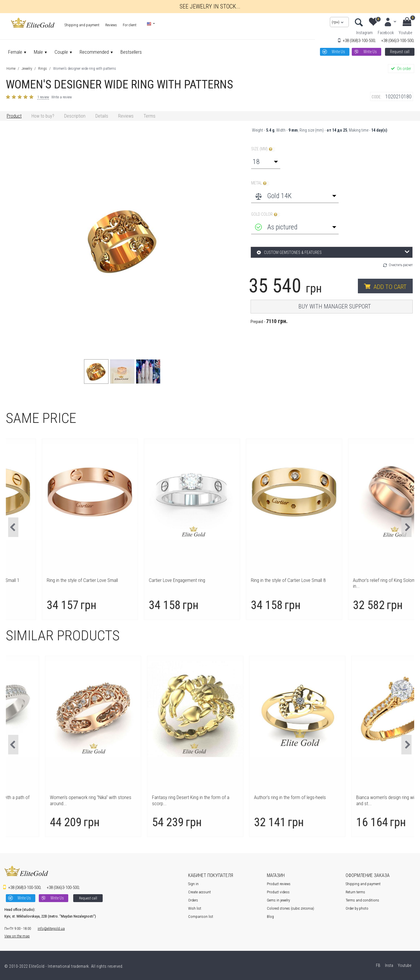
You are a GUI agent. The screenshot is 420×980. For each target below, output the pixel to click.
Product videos (278, 892)
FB (378, 965)
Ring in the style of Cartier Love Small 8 (357, 580)
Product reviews (279, 884)
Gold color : (266, 214)
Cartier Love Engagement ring (246, 580)
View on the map (17, 936)
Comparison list (201, 917)
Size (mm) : (263, 149)
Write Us (338, 52)
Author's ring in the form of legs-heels (356, 797)
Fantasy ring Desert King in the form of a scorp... (257, 800)
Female (15, 52)
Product (14, 116)
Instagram (364, 33)
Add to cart (390, 287)
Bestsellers (131, 52)
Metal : (260, 183)
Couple (61, 52)
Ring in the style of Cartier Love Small (151, 580)
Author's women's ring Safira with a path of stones (55, 800)
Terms (149, 116)
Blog (270, 917)
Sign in (193, 884)
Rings (43, 68)
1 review (43, 97)
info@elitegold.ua (51, 928)
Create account (199, 892)
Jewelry (27, 68)
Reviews (111, 25)
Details (102, 116)
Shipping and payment (82, 25)
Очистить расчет (401, 265)
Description (75, 116)
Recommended (94, 52)
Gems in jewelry (278, 900)
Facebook (386, 33)
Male (38, 52)
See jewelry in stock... (210, 6)
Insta (389, 965)
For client (130, 25)
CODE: (377, 97)
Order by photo (357, 908)
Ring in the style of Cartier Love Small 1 (51, 580)
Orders (193, 900)
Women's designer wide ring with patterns (85, 68)
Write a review (62, 97)
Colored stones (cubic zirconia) (290, 908)
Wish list (195, 908)
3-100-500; (359, 41)
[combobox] (266, 162)
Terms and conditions (362, 900)
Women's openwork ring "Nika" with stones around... (156, 800)
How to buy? (43, 116)
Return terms (355, 892)
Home (11, 68)
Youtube (405, 33)
